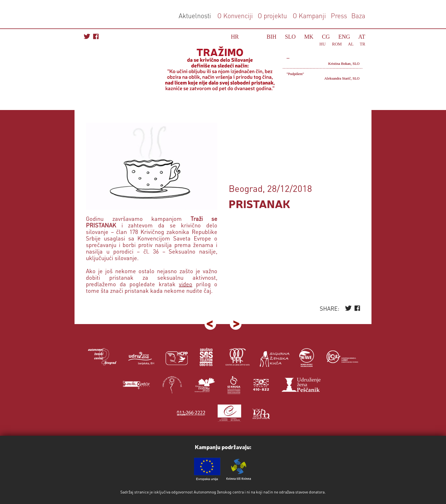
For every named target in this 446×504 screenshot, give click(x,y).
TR (363, 44)
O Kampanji (309, 15)
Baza (357, 15)
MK (309, 37)
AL (351, 44)
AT (362, 37)
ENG (344, 37)
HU (323, 44)
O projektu (272, 15)
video (186, 284)
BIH (271, 37)
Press (338, 15)
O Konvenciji (235, 15)
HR (235, 37)
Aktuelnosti (195, 15)
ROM (337, 44)
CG (326, 37)
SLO (290, 37)
